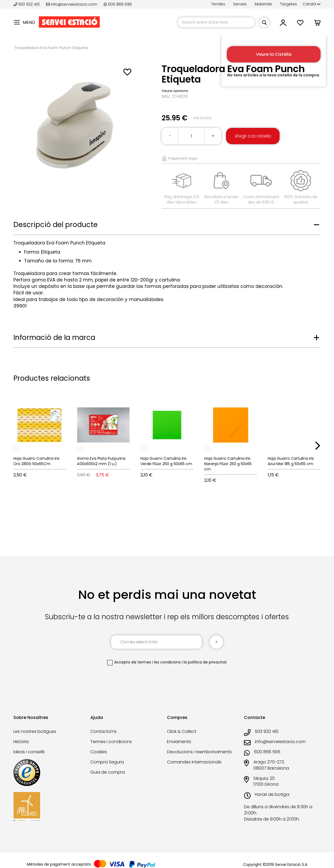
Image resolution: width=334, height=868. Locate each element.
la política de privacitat (205, 662)
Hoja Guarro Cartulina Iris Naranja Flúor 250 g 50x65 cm (228, 464)
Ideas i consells (29, 752)
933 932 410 (27, 4)
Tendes (218, 4)
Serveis (240, 4)
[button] (312, 4)
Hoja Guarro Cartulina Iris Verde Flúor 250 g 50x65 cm (166, 461)
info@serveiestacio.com (72, 4)
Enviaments (179, 742)
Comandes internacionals (194, 762)
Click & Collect (182, 731)
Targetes (289, 4)
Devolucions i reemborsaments (199, 752)
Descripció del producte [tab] (55, 225)
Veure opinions (175, 91)
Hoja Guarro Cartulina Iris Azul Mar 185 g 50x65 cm (291, 461)
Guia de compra (108, 772)
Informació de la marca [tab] (54, 337)
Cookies (99, 752)
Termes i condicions (111, 742)
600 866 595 (118, 4)
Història (21, 742)
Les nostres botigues (35, 731)
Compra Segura (107, 762)
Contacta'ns (103, 731)
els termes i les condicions (156, 662)
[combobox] (216, 22)
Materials (263, 4)
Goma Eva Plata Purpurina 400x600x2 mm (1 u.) (101, 461)
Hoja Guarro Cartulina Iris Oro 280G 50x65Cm (36, 461)
